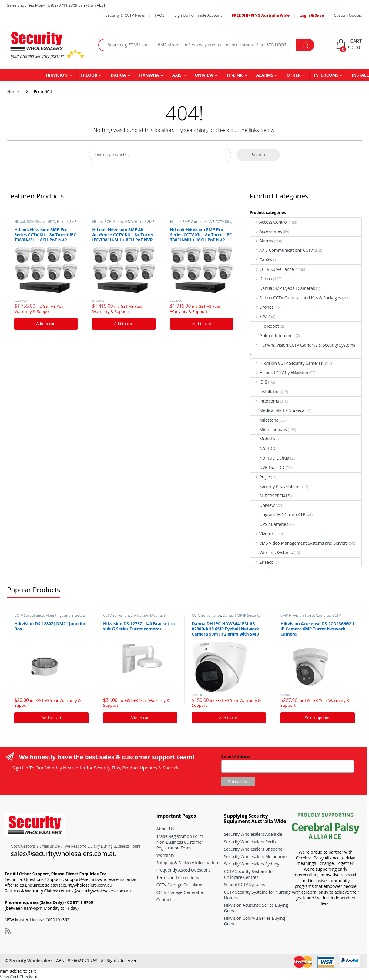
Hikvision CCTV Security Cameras (287, 363)
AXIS (177, 75)
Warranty (165, 855)
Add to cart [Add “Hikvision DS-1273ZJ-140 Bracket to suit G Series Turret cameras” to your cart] (140, 718)
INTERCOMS (326, 75)
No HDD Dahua (270, 458)
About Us (165, 829)
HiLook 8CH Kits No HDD (35, 222)
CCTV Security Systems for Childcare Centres (249, 874)
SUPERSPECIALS (270, 496)
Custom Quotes (348, 15)
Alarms (262, 241)
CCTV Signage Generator (180, 892)
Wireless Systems (272, 552)
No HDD (263, 448)
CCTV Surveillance (272, 269)
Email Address (238, 756)
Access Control (269, 222)
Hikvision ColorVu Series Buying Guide (255, 921)
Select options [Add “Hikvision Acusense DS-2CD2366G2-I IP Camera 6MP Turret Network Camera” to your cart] (318, 718)
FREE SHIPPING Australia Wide (261, 15)
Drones (262, 307)
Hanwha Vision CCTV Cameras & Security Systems (303, 345)
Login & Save (312, 15)
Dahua (261, 279)
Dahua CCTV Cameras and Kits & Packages (296, 298)
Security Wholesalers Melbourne (255, 857)
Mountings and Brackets (65, 615)
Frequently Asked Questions (184, 870)
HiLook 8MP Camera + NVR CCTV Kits (45, 224)
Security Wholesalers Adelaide (253, 834)
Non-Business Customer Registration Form (180, 845)
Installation (266, 392)
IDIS (259, 382)
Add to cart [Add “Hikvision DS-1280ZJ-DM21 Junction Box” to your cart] (51, 718)
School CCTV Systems (245, 884)
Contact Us (167, 900)
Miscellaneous (269, 429)
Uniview (263, 505)
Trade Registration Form (180, 836)
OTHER (294, 75)
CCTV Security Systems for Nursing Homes (257, 895)
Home (13, 92)
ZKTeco (262, 562)
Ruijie (260, 477)
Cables (261, 260)
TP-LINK (235, 75)
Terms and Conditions (178, 877)
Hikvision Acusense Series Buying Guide (256, 908)
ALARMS (265, 75)
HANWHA (149, 75)
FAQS (159, 15)
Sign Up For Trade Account (198, 15)
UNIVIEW (204, 75)
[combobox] (198, 45)
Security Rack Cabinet (276, 486)
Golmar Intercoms (273, 336)
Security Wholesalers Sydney (252, 864)
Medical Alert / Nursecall (278, 410)
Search (258, 155)
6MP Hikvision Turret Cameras (305, 615)
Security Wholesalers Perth (250, 842)
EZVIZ (260, 316)
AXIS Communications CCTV (282, 250)
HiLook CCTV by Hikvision (279, 372)
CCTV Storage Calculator (180, 885)
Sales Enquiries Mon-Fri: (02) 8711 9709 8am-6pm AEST (56, 5)
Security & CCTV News (125, 15)
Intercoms (265, 401)
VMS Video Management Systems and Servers (299, 543)
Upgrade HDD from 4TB (278, 515)
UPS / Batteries (269, 524)
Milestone (265, 420)
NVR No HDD (268, 467)
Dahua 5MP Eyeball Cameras (283, 288)
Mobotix (263, 439)
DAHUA (118, 75)
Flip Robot (265, 326)
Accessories (266, 231)
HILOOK (89, 75)
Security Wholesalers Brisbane (253, 849)
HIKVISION (57, 75)
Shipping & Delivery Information (187, 863)
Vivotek (262, 534)
